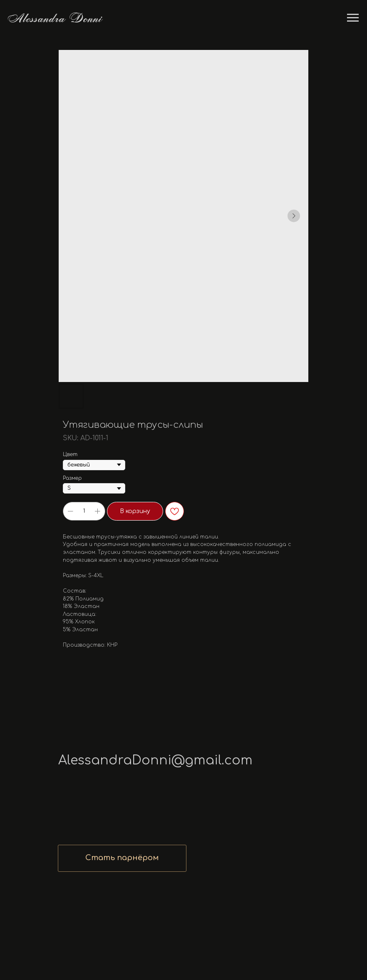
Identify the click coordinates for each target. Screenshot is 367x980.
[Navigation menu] (353, 18)
